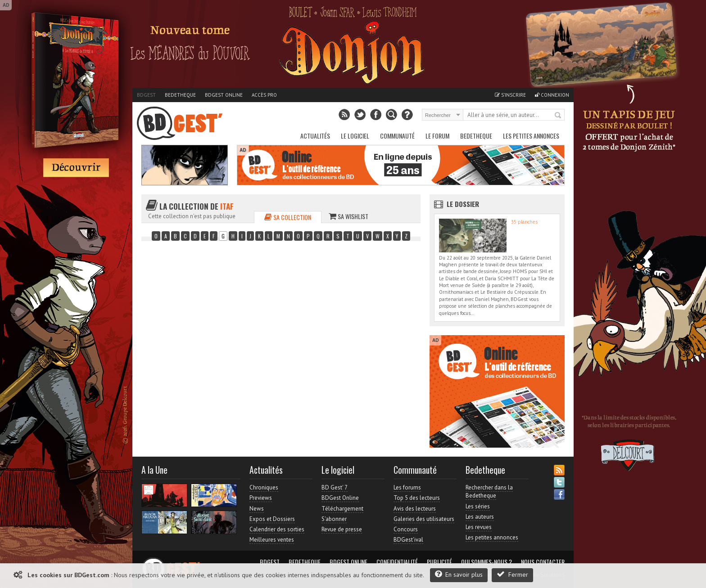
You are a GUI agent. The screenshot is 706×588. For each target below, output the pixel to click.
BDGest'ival (408, 540)
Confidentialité (397, 562)
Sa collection (288, 217)
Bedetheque (180, 95)
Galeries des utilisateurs (424, 519)
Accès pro (264, 95)
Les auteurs (480, 517)
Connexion (552, 95)
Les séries (478, 506)
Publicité (439, 562)
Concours (406, 529)
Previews (261, 498)
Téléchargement (342, 509)
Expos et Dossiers (272, 519)
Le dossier (463, 204)
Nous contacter (543, 562)
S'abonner (334, 519)
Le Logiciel (355, 136)
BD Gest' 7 (335, 487)
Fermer (512, 574)
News (257, 509)
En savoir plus (459, 574)
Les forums (407, 487)
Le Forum (437, 136)
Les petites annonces (531, 136)
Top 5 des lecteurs (417, 498)
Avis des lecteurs (415, 509)
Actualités (315, 136)
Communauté (397, 136)
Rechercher (558, 116)
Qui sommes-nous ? (487, 562)
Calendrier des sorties (277, 529)
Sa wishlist (348, 216)
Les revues (479, 527)
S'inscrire (510, 95)
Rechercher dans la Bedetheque (489, 491)
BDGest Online (224, 95)
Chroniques (264, 487)
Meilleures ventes (272, 540)
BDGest (146, 95)
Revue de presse (342, 529)
